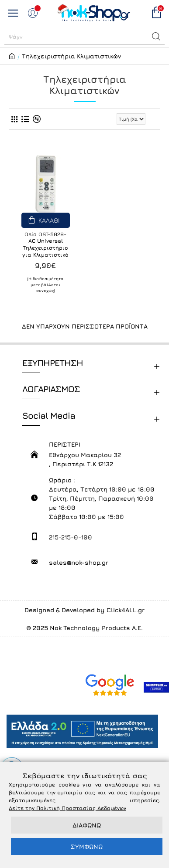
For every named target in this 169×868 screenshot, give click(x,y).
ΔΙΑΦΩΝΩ (87, 825)
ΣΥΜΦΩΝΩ (87, 846)
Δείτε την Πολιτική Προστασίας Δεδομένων (67, 808)
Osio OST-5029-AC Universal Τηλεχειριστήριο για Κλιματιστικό (45, 244)
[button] (156, 37)
